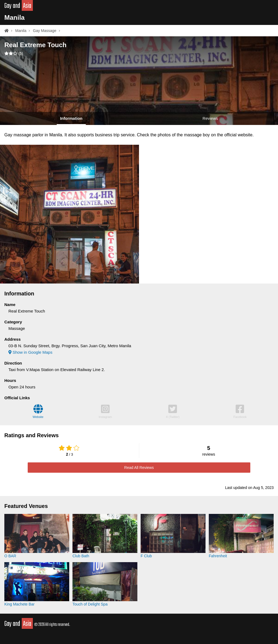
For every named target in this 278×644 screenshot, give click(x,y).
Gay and (19, 6)
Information (71, 118)
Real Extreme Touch (35, 45)
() (14, 53)
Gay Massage (45, 31)
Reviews (210, 118)
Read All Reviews (139, 468)
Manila (15, 17)
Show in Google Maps (30, 352)
